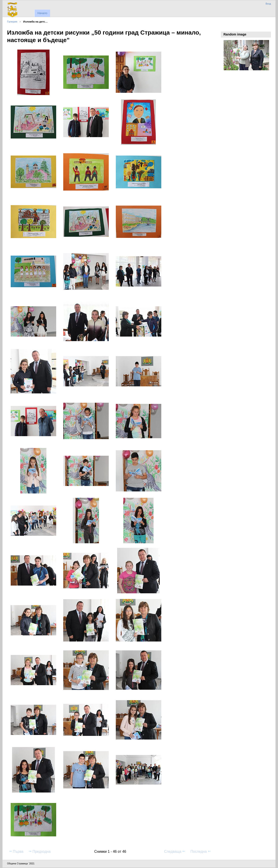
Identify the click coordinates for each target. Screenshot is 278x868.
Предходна (39, 851)
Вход (268, 4)
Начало (42, 13)
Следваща (175, 851)
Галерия (12, 21)
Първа (16, 851)
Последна (201, 851)
